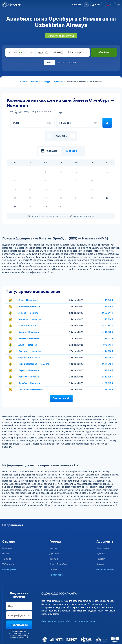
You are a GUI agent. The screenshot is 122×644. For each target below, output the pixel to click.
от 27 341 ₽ (108, 313)
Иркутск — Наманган (29, 377)
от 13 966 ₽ (108, 319)
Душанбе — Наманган (30, 351)
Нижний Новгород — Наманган (34, 364)
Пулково (101, 554)
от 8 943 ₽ (108, 345)
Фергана (54, 559)
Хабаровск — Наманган (31, 389)
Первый (72, 63)
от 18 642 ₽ (108, 338)
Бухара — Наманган (29, 332)
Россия (6, 554)
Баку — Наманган (27, 326)
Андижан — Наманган (30, 319)
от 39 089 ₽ (108, 389)
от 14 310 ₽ (108, 351)
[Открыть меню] (119, 5)
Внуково (101, 564)
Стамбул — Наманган (29, 383)
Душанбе (54, 554)
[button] (80, 5)
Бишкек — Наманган (29, 338)
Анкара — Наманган (29, 313)
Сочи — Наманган (28, 300)
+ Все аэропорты (105, 569)
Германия (7, 548)
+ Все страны (9, 569)
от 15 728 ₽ (108, 332)
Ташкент (54, 569)
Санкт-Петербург (58, 564)
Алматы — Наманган (29, 307)
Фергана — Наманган (29, 358)
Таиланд (7, 559)
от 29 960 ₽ (108, 370)
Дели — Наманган (28, 345)
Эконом (50, 63)
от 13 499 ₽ (108, 377)
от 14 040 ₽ (108, 358)
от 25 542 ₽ (108, 383)
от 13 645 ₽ (108, 300)
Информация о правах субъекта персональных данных (70, 621)
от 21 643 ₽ (108, 364)
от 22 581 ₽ (108, 326)
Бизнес (61, 63)
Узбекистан (8, 564)
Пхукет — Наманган (29, 370)
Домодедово (103, 548)
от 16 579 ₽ (108, 307)
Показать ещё (61, 398)
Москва (53, 548)
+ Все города (56, 575)
